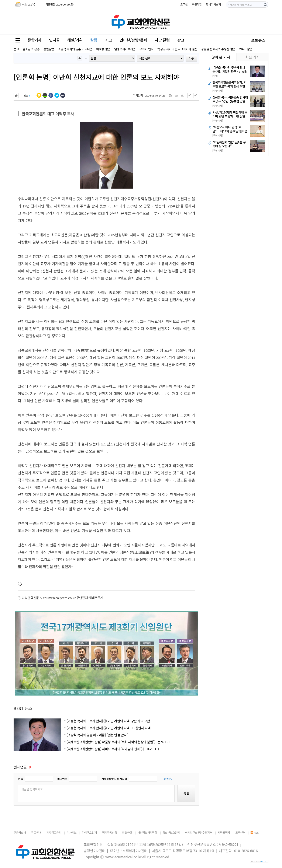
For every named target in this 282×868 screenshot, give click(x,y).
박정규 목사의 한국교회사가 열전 (177, 49)
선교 (16, 49)
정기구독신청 (110, 832)
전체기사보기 (213, 4)
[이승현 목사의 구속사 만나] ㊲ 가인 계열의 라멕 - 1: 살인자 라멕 (109, 728)
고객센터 (240, 832)
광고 (181, 40)
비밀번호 (62, 779)
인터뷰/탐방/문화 (133, 40)
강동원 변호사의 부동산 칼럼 (218, 49)
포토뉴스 (258, 40)
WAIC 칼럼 (246, 49)
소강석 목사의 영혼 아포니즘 (75, 49)
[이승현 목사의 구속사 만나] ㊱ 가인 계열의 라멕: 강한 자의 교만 (108, 721)
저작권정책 (224, 832)
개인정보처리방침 (147, 832)
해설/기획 (75, 40)
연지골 (54, 40)
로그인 (184, 4)
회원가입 (197, 4)
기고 (108, 40)
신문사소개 (20, 832)
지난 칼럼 (162, 40)
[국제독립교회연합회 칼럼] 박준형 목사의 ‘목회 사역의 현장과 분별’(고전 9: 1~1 (118, 742)
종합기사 (34, 40)
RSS (255, 832)
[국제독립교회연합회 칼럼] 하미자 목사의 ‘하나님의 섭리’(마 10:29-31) (113, 749)
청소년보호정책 (171, 832)
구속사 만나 (147, 49)
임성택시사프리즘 (125, 49)
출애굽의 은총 (31, 49)
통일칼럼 (49, 49)
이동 (191, 58)
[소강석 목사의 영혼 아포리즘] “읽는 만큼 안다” (97, 735)
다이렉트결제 (89, 832)
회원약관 (127, 832)
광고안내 (36, 832)
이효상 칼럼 (103, 49)
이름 (20, 779)
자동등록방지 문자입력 (114, 779)
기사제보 (72, 832)
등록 (186, 794)
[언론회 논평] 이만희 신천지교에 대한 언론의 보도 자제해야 (97, 77)
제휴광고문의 (54, 832)
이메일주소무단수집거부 (199, 832)
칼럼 (94, 40)
